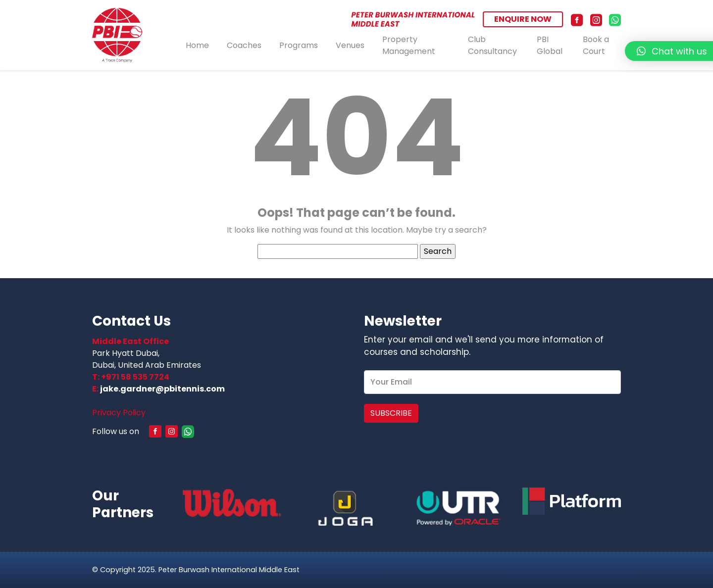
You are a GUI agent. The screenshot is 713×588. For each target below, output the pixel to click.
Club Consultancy (492, 46)
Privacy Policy (119, 413)
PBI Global (550, 46)
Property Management (409, 46)
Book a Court (596, 46)
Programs (299, 45)
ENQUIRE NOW (523, 19)
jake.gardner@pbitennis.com (162, 389)
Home (197, 45)
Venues (350, 45)
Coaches (244, 45)
